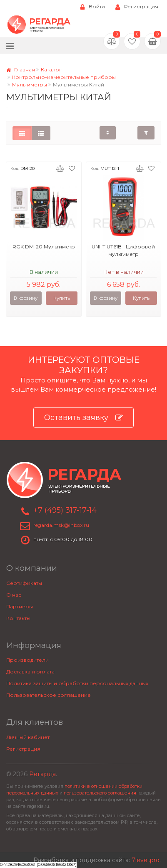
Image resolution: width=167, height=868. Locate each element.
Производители (27, 660)
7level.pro (146, 860)
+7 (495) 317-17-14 (65, 510)
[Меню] (10, 46)
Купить (62, 298)
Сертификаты (24, 583)
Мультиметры (30, 85)
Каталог (51, 70)
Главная (21, 70)
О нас (14, 595)
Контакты (18, 618)
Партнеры (20, 606)
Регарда (42, 774)
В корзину (26, 298)
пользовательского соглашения (100, 793)
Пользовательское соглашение (49, 695)
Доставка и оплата (30, 672)
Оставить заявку (83, 418)
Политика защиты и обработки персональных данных (77, 683)
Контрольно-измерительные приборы (64, 77)
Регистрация (137, 7)
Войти (93, 7)
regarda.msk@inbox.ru (61, 525)
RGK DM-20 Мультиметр (44, 247)
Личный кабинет (28, 737)
